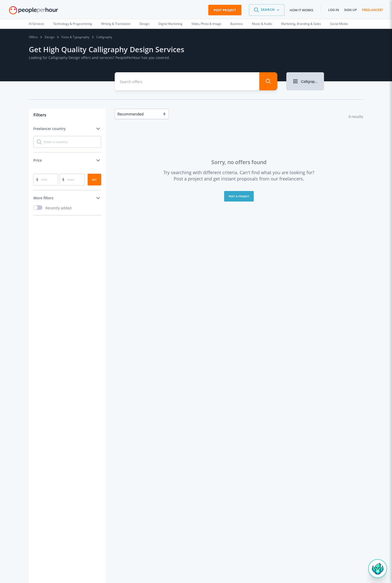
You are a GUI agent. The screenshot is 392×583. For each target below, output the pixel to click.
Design (144, 24)
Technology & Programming (73, 24)
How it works (301, 10)
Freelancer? (372, 10)
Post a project (239, 196)
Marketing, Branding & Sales (301, 24)
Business (237, 24)
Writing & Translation (116, 24)
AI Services (37, 24)
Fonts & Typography (75, 37)
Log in (334, 10)
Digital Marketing (170, 24)
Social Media (339, 24)
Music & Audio (262, 24)
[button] (267, 10)
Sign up (350, 10)
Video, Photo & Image (206, 24)
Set (94, 180)
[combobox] (183, 81)
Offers (33, 37)
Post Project (225, 10)
